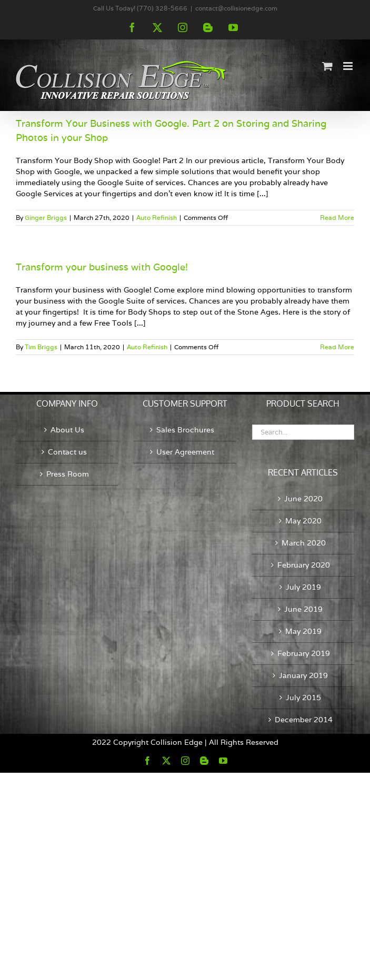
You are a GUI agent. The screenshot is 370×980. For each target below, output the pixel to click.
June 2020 (303, 499)
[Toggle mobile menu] (349, 66)
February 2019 (304, 653)
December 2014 (304, 720)
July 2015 (303, 698)
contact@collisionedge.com (236, 8)
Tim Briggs (41, 347)
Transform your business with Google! (102, 267)
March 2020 (304, 543)
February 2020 (304, 565)
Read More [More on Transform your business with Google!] (337, 347)
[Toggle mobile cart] (327, 66)
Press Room (68, 474)
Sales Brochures (185, 430)
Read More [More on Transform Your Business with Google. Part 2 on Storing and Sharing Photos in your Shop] (337, 218)
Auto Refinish (157, 218)
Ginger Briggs (46, 218)
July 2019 (303, 587)
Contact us (67, 452)
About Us (67, 430)
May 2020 (303, 521)
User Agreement (185, 452)
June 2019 (303, 609)
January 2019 (303, 675)
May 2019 (303, 631)
